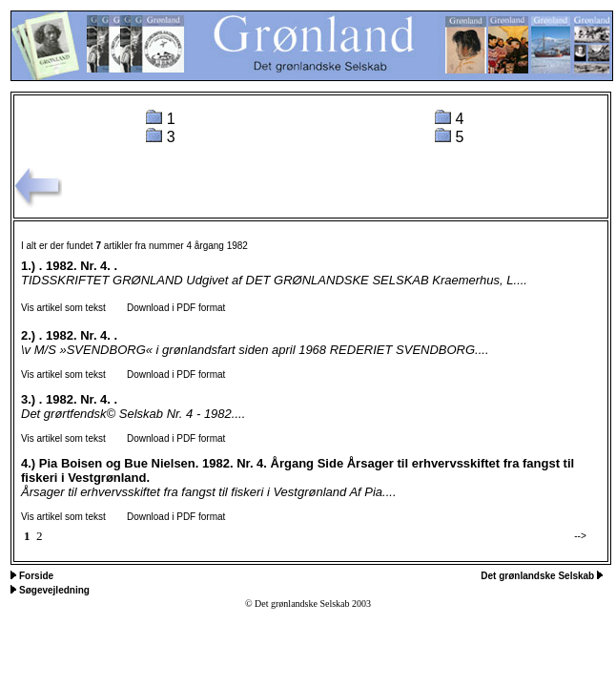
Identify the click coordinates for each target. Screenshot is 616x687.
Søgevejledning (54, 590)
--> (580, 536)
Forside (36, 576)
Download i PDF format (167, 308)
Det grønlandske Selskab (539, 576)
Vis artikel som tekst (63, 308)
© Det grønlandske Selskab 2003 (308, 604)
